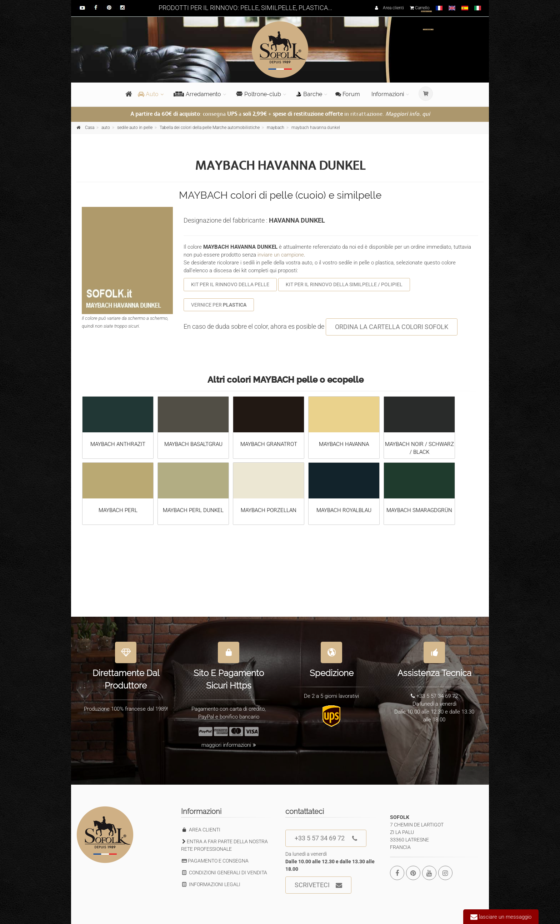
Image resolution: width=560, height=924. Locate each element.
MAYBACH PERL (118, 510)
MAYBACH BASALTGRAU (193, 444)
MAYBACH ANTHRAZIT (118, 444)
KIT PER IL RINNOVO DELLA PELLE (230, 284)
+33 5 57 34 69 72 (326, 838)
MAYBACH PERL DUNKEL (193, 510)
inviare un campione (281, 255)
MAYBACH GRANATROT (269, 444)
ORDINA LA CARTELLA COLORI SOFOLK (392, 327)
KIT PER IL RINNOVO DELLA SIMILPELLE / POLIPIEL (344, 284)
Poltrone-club (259, 94)
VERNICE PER (219, 305)
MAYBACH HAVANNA (344, 444)
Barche (309, 94)
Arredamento (197, 94)
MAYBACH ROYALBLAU (344, 510)
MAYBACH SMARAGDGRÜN (419, 510)
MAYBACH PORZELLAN (269, 510)
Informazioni (388, 94)
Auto (148, 94)
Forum (348, 94)
